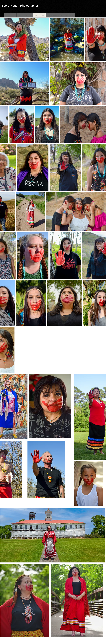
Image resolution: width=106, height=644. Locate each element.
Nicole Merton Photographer (19, 6)
